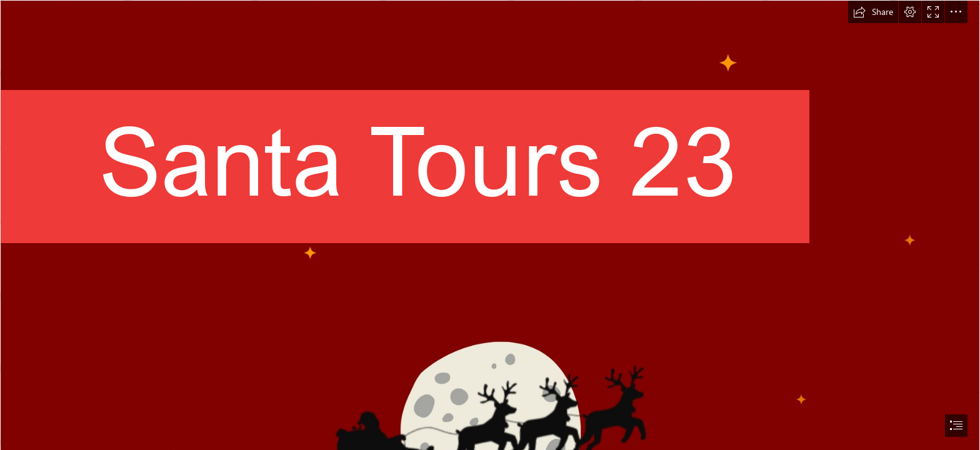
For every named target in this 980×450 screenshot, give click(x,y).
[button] (873, 12)
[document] (490, 225)
